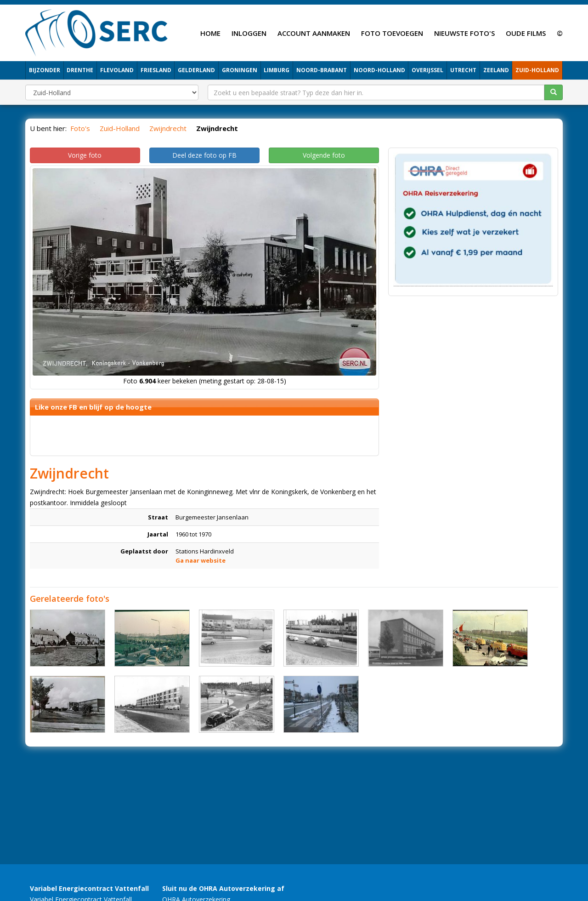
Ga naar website (201, 560)
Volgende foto (324, 155)
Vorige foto (85, 155)
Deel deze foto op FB (204, 155)
